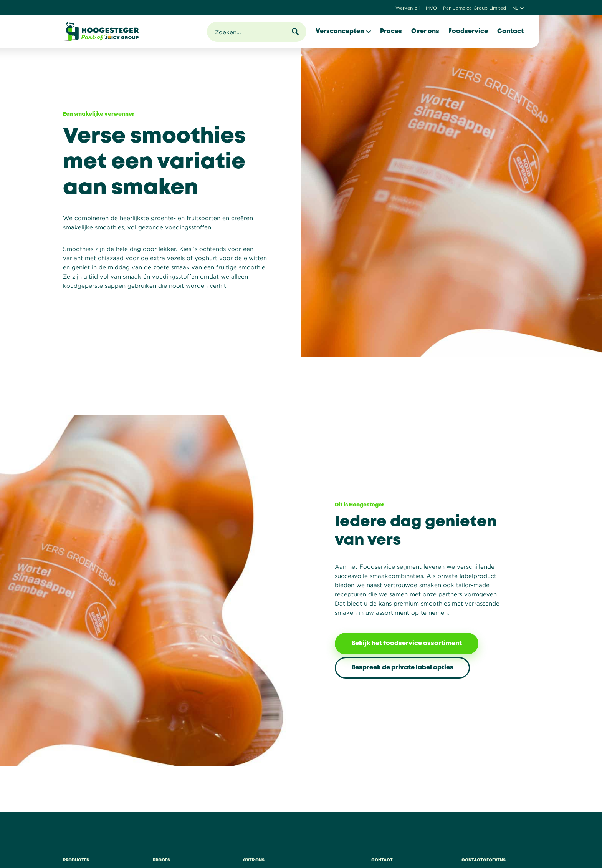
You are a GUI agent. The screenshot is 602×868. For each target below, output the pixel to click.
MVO (431, 8)
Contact (510, 31)
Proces (391, 31)
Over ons (425, 31)
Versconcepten (343, 31)
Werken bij (408, 8)
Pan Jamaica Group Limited (475, 8)
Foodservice (468, 31)
